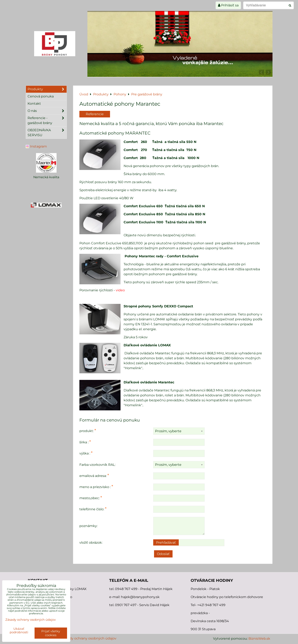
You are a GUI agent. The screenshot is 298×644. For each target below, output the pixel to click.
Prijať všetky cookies (51, 633)
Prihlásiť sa (228, 5)
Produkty (47, 89)
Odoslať (163, 554)
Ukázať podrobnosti (19, 631)
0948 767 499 (127, 589)
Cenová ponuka (41, 96)
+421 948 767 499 (211, 605)
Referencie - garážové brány (47, 121)
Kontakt (34, 104)
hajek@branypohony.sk (140, 597)
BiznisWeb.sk (259, 639)
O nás (47, 111)
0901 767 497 (126, 605)
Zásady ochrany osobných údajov (89, 638)
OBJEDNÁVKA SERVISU (47, 133)
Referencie (95, 114)
